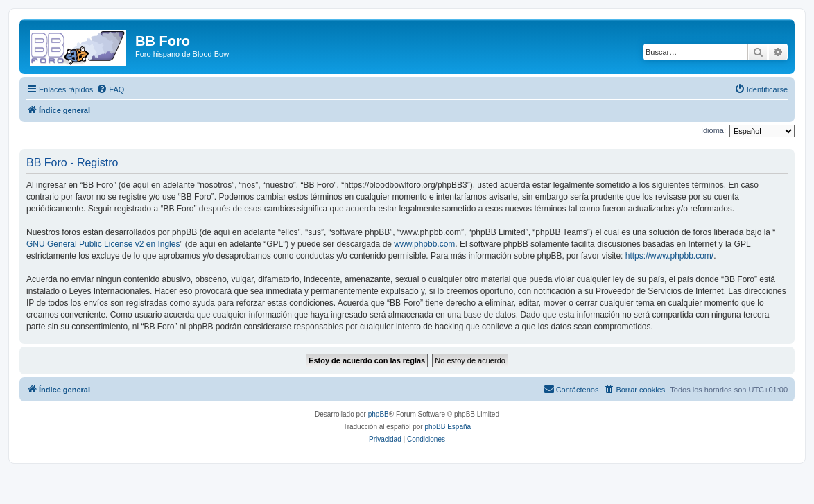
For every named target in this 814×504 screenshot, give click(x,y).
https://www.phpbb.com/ (669, 256)
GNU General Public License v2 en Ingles (103, 244)
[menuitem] (110, 89)
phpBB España (448, 427)
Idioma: (713, 130)
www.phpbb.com (424, 244)
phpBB (379, 414)
